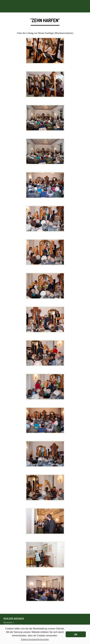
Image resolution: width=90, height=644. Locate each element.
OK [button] (76, 634)
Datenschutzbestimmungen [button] (35, 639)
